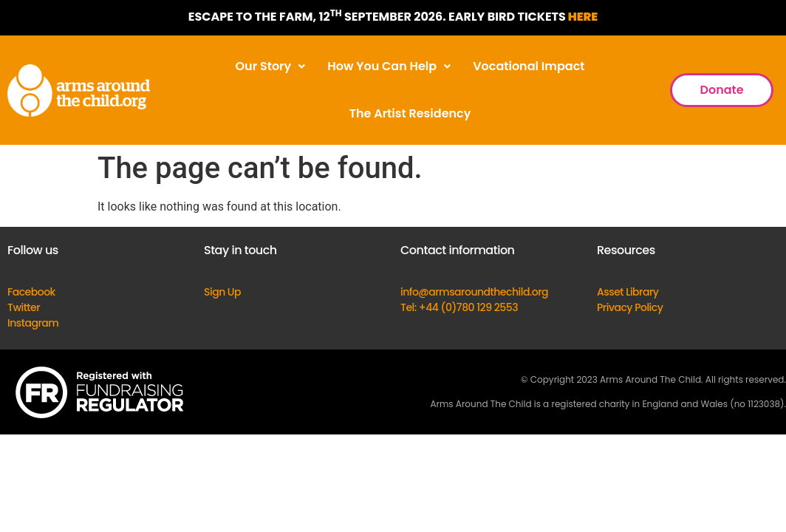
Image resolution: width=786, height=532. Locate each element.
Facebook (31, 292)
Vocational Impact (529, 66)
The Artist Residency (410, 113)
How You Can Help (389, 66)
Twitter (24, 307)
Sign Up (222, 292)
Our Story (271, 66)
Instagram (33, 323)
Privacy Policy (630, 307)
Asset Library (628, 292)
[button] (271, 66)
